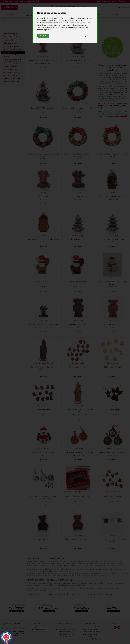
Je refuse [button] (73, 36)
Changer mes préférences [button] (85, 36)
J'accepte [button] (43, 36)
